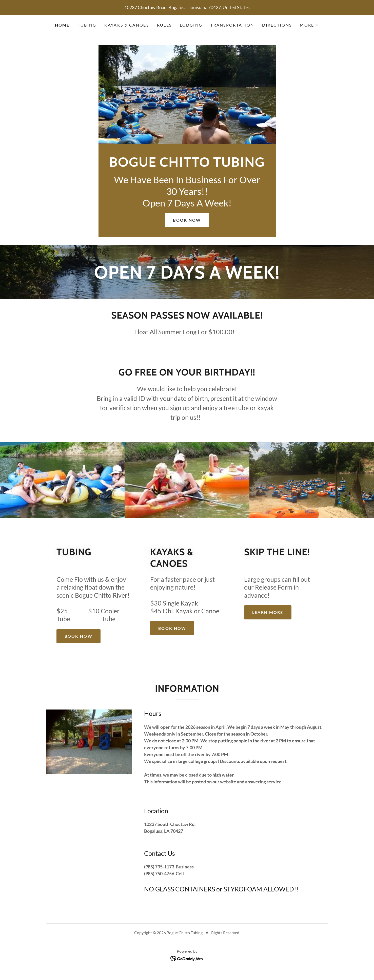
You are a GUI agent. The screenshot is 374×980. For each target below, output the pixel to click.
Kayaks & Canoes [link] (126, 25)
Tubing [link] (87, 25)
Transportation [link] (232, 25)
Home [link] (62, 25)
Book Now (187, 220)
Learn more (268, 612)
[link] (187, 165)
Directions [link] (277, 25)
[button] (309, 25)
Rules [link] (164, 25)
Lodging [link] (191, 25)
